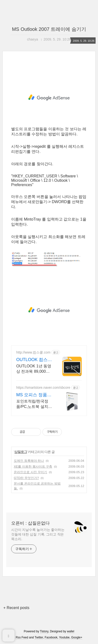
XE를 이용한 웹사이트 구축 (33, 466)
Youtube (64, 637)
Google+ (77, 637)
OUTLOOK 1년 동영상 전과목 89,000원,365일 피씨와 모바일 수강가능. (34, 369)
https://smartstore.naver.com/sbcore (43, 388)
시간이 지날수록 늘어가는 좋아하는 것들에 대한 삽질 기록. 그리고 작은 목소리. (38, 534)
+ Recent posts (16, 608)
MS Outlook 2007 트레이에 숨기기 (49, 29)
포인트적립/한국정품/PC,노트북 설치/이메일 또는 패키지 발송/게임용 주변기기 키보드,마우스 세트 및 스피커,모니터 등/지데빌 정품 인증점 (33, 404)
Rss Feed (22, 637)
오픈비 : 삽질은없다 (30, 523)
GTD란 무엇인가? (26, 478)
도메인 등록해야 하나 (29, 461)
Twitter (39, 637)
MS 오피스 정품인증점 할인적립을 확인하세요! (34, 395)
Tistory (44, 631)
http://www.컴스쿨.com (33, 352)
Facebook (51, 637)
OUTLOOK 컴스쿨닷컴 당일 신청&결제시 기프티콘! (34, 360)
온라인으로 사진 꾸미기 (30, 472)
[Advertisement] (49, 98)
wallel (71, 631)
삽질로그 (21, 452)
